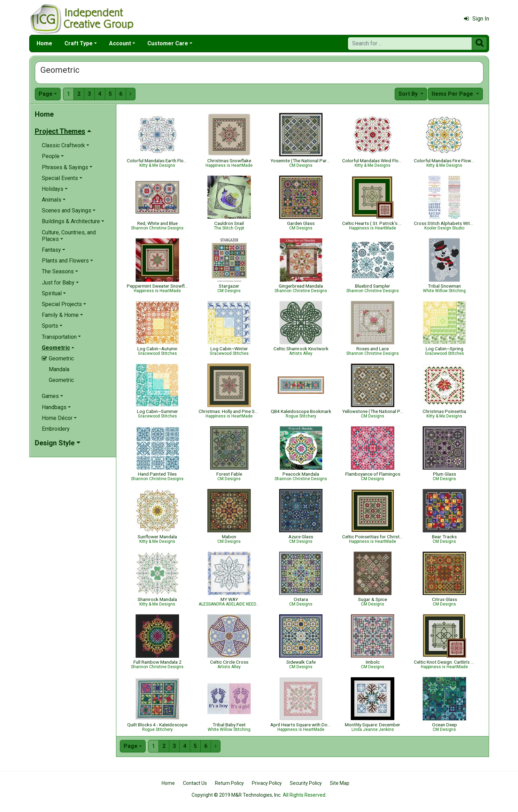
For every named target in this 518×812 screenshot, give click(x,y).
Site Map (340, 783)
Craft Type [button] (79, 43)
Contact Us (195, 783)
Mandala (59, 369)
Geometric (61, 380)
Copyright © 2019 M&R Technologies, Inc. (237, 795)
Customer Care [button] (168, 43)
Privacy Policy (267, 783)
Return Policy (229, 783)
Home (44, 43)
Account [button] (120, 43)
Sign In (477, 19)
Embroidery (56, 429)
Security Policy (306, 783)
